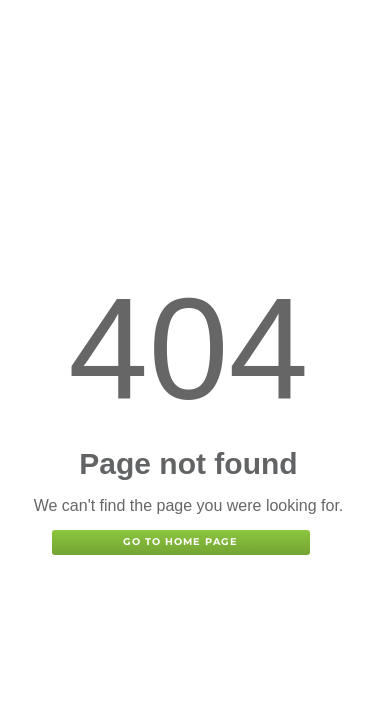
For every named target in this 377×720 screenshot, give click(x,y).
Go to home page (180, 541)
